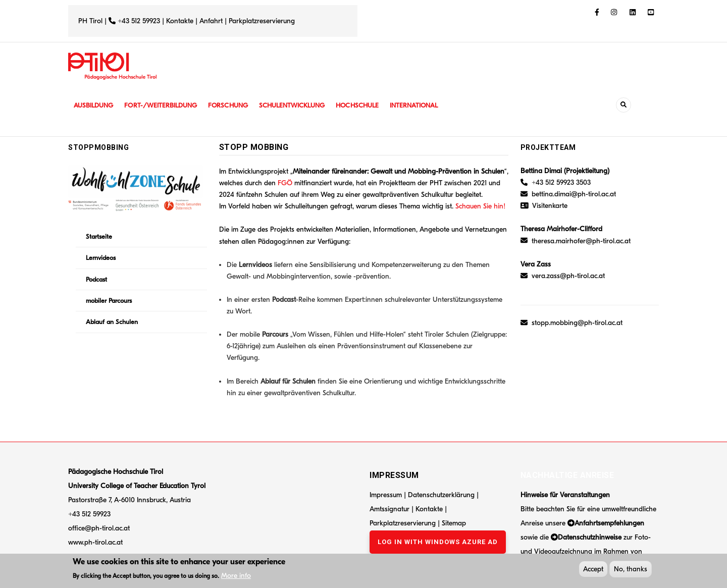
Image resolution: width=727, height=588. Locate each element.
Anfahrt (212, 21)
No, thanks (631, 570)
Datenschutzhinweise (590, 537)
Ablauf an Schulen (112, 322)
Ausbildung (95, 105)
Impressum (386, 495)
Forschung (236, 105)
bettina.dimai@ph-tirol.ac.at (574, 194)
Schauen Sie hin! (481, 206)
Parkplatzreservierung (262, 21)
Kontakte (180, 21)
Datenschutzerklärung (441, 495)
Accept (593, 570)
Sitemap (454, 523)
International (430, 105)
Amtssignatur (391, 509)
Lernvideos (101, 258)
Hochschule (371, 105)
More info (236, 577)
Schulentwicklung (302, 105)
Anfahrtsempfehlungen (609, 523)
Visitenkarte (550, 206)
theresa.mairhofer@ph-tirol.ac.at (581, 241)
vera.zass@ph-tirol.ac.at (568, 276)
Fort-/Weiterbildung (165, 105)
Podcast (96, 279)
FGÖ (285, 183)
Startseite (99, 236)
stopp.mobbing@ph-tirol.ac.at (577, 323)
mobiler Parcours (109, 301)
